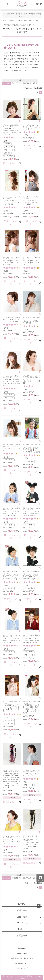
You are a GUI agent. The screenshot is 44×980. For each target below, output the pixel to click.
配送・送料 (22, 910)
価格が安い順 (16, 83)
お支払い (22, 904)
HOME (4, 21)
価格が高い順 (27, 83)
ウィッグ (12, 21)
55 (26, 211)
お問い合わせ (22, 953)
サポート (22, 929)
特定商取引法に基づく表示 (22, 958)
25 (26, 135)
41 (6, 211)
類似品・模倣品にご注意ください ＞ (18, 25)
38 (26, 522)
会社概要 (22, 949)
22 (6, 457)
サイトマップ (22, 968)
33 (6, 717)
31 (6, 271)
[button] (34, 92)
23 (6, 522)
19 (6, 328)
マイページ (22, 923)
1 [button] (37, 92)
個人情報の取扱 (22, 963)
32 (26, 271)
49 (26, 649)
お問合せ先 (22, 935)
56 (6, 392)
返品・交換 (22, 917)
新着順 (35, 83)
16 (26, 329)
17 (6, 649)
